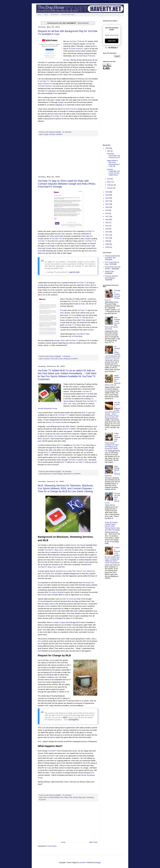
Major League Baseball (63, 622)
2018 (107, 213)
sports (84, 797)
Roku (75, 231)
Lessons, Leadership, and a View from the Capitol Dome (113, 172)
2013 (107, 229)
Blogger (98, 862)
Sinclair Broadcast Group (47, 408)
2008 (107, 244)
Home (39, 15)
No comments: (67, 132)
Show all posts (83, 23)
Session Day (109, 271)
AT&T (64, 599)
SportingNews (74, 720)
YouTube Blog (77, 336)
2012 (107, 232)
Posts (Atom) (52, 846)
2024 (107, 195)
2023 (107, 198)
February (111, 185)
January (110, 188)
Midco (58, 434)
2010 (107, 238)
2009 (107, 241)
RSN (71, 797)
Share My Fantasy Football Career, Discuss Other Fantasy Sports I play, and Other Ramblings (112, 526)
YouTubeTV (59, 134)
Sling (74, 404)
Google (61, 102)
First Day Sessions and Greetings (111, 277)
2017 (107, 216)
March (110, 182)
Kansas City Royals (53, 422)
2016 (107, 219)
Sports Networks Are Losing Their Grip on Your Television (72, 571)
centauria (83, 862)
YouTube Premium (76, 49)
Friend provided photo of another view (113, 257)
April (109, 179)
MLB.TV (84, 394)
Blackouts (47, 474)
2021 (107, 204)
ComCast (72, 599)
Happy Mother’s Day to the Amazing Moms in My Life (113, 163)
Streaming (67, 359)
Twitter (88, 97)
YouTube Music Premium (85, 56)
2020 (107, 207)
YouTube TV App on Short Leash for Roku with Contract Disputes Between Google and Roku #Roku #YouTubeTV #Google (67, 184)
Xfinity (83, 599)
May (109, 151)
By (112, 48)
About (46, 15)
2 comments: (67, 356)
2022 (107, 201)
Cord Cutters (54, 359)
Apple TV (68, 315)
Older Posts (93, 842)
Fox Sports (72, 436)
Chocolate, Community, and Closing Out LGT (113, 156)
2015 (107, 223)
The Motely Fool (48, 574)
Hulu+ (62, 550)
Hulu (70, 404)
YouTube (89, 44)
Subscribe (112, 41)
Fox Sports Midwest (57, 474)
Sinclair (44, 595)
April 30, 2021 (74, 272)
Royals (94, 462)
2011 (107, 235)
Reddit (82, 97)
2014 (107, 226)
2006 (107, 247)
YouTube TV (74, 41)
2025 (107, 192)
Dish (65, 404)
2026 (107, 148)
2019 (107, 210)
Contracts (47, 359)
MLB (95, 426)
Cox (39, 641)
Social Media (54, 15)
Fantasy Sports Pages (68, 15)
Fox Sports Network (56, 592)
